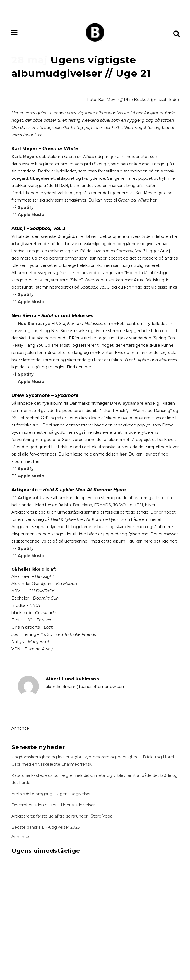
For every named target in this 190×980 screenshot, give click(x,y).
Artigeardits (31, 498)
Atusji (18, 244)
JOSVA (120, 505)
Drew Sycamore (127, 403)
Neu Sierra (29, 324)
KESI (138, 505)
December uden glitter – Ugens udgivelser (53, 805)
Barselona (82, 505)
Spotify (26, 207)
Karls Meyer (24, 157)
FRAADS (103, 505)
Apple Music (31, 215)
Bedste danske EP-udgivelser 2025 (45, 827)
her (123, 454)
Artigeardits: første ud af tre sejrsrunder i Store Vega (62, 816)
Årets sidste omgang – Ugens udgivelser (51, 794)
